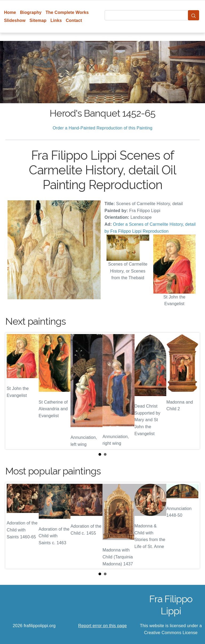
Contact (74, 20)
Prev (14, 391)
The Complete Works (67, 12)
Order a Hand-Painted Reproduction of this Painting (102, 128)
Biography (31, 12)
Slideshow (15, 20)
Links (56, 20)
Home (10, 12)
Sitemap (38, 20)
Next (191, 391)
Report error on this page (102, 626)
